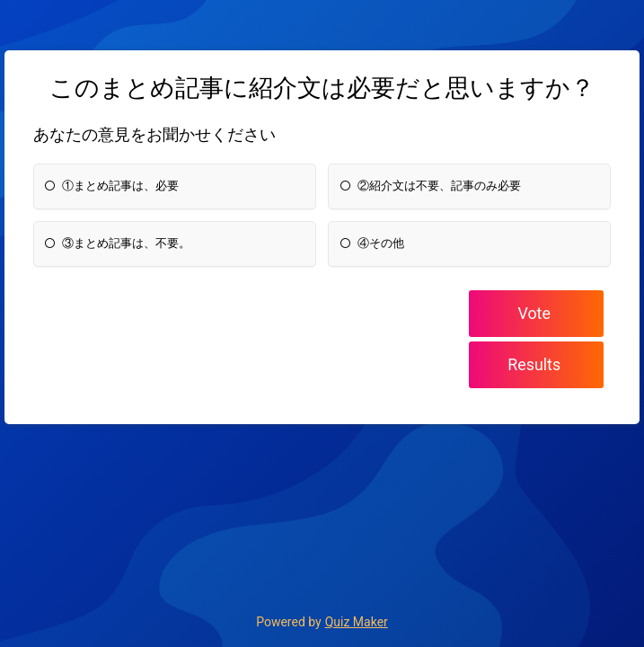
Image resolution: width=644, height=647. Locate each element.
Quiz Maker (357, 622)
